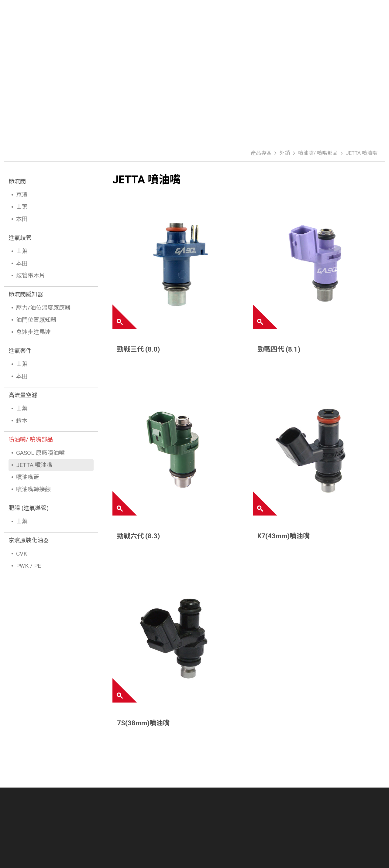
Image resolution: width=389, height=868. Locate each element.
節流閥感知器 (26, 294)
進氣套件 (20, 351)
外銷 (285, 153)
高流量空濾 (23, 395)
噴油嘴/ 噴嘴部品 (318, 153)
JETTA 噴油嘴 (362, 153)
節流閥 (17, 181)
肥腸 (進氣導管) (29, 508)
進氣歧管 (20, 238)
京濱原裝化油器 (29, 540)
